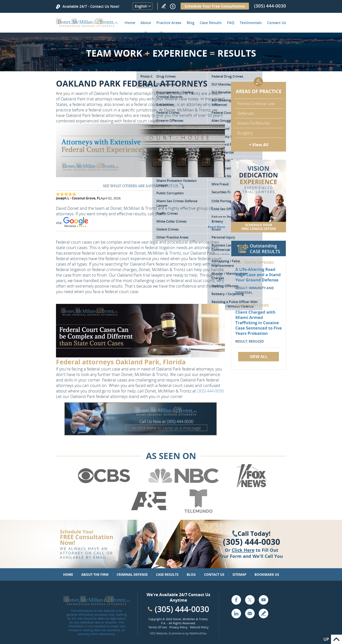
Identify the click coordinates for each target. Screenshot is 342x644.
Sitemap (239, 575)
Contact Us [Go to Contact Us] (214, 575)
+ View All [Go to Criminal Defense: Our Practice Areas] (259, 145)
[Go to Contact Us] (259, 196)
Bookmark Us (267, 575)
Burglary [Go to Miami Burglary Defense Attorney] (245, 133)
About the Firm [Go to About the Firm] (95, 575)
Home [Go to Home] (130, 23)
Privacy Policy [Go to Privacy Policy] (178, 627)
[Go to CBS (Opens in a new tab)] (104, 487)
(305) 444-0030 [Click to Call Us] (252, 542)
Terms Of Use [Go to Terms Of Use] (158, 627)
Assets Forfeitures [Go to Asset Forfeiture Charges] (254, 123)
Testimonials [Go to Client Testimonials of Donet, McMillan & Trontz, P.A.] (251, 23)
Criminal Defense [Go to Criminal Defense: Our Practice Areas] (132, 575)
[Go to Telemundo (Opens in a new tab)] (198, 512)
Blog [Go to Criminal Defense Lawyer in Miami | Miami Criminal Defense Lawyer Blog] (191, 23)
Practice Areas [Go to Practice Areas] (169, 23)
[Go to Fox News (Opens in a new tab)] (251, 487)
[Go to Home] (87, 25)
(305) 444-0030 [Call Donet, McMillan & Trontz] (270, 6)
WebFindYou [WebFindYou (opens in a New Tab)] (198, 633)
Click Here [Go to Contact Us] (243, 550)
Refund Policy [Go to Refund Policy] (199, 627)
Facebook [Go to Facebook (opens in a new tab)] (236, 600)
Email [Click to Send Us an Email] (250, 613)
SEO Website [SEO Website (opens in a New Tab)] (159, 633)
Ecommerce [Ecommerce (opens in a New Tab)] (177, 633)
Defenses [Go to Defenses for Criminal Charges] (246, 113)
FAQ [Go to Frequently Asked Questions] (231, 23)
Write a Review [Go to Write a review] (164, 6)
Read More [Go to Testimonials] (216, 227)
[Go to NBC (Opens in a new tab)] (184, 487)
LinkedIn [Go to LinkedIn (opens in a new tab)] (236, 613)
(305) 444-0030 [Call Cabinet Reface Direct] (182, 609)
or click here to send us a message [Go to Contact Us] (167, 428)
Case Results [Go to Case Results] (211, 23)
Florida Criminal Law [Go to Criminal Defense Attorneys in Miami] (256, 104)
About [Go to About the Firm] (146, 23)
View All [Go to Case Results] (259, 357)
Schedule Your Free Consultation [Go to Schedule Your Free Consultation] (215, 6)
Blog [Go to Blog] (191, 575)
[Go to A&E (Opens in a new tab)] (149, 512)
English (141, 6)
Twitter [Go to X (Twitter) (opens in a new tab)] (250, 600)
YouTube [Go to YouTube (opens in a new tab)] (263, 600)
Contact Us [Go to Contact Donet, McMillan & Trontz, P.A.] (277, 23)
